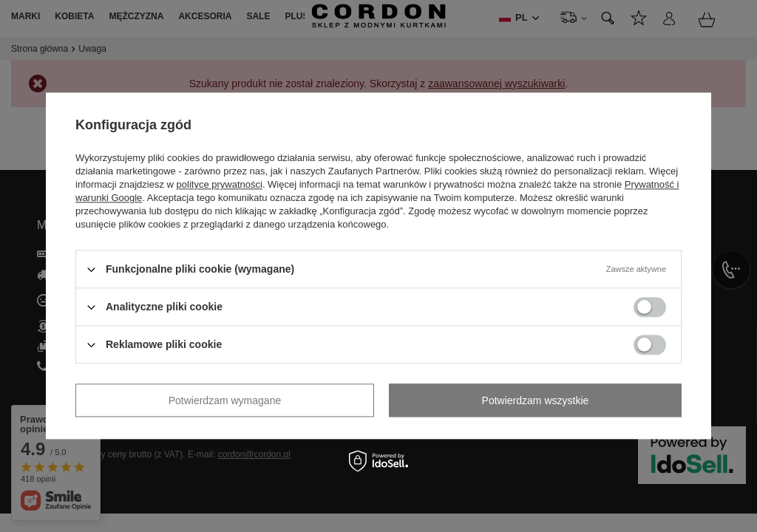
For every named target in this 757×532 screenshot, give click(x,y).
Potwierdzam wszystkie (536, 400)
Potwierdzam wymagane (225, 400)
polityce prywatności (220, 184)
